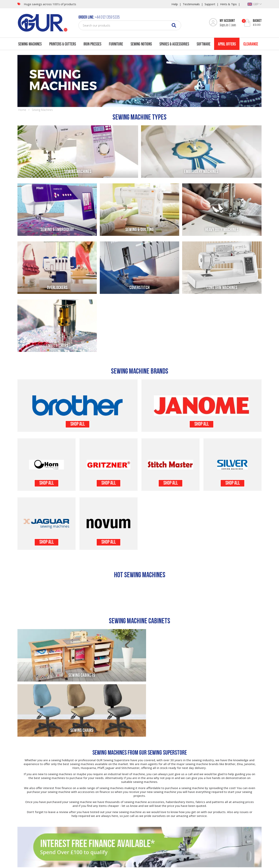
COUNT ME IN (248, 847)
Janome (201, 406)
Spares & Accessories (174, 44)
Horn (46, 465)
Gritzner (108, 465)
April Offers (227, 44)
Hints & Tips (228, 4)
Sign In (224, 25)
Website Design (155, 863)
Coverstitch (139, 288)
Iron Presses (92, 44)
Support (210, 4)
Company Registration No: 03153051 (189, 863)
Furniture (116, 44)
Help (175, 4)
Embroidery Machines (201, 172)
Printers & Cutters (63, 44)
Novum (108, 524)
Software (204, 44)
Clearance (251, 44)
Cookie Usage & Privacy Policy (124, 863)
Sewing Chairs (201, 676)
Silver (232, 465)
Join (234, 25)
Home (22, 110)
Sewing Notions (141, 44)
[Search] (174, 25)
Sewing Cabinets (77, 676)
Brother (77, 406)
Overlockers (57, 288)
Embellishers (57, 346)
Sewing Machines (30, 44)
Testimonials (191, 4)
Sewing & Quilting (139, 230)
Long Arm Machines (222, 288)
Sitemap (73, 863)
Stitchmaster (170, 465)
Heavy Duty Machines (222, 230)
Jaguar (46, 524)
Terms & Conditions (92, 863)
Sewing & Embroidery (57, 230)
